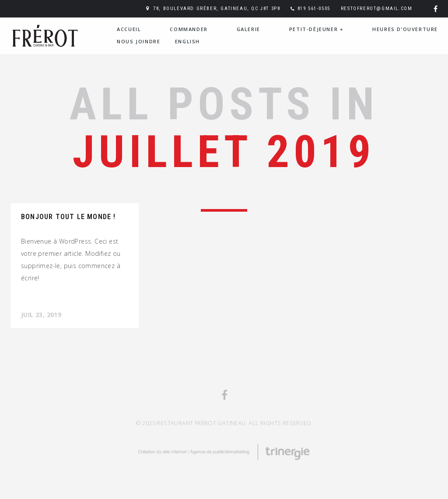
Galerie (248, 29)
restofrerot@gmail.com (377, 9)
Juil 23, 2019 (41, 315)
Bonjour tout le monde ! (68, 217)
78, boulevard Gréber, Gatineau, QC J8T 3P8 (217, 9)
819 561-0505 (314, 9)
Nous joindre (138, 41)
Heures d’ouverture (405, 29)
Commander (189, 29)
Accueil (129, 29)
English (187, 41)
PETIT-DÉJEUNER (317, 29)
